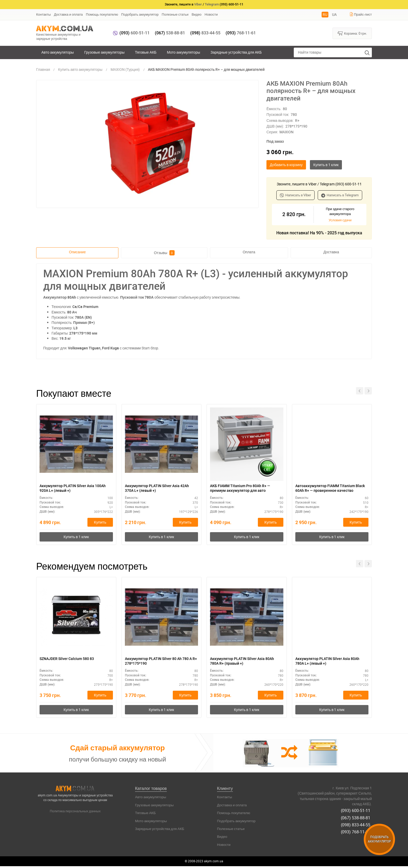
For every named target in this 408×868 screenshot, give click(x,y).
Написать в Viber (295, 195)
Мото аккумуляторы (184, 52)
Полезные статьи (175, 14)
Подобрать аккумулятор (140, 14)
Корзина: (352, 33)
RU (325, 14)
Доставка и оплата (68, 14)
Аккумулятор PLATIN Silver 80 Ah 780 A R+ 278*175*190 (158, 663)
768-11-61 (241, 33)
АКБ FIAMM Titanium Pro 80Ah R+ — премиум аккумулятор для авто (245, 489)
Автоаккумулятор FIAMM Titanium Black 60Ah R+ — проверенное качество (329, 489)
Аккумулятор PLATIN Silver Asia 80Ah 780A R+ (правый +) (241, 663)
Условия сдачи (340, 220)
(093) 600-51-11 (357, 812)
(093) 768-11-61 (357, 830)
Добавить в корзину (286, 165)
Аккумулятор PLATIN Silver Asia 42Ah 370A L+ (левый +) (156, 489)
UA (334, 14)
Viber (198, 4)
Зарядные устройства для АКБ (236, 52)
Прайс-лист (361, 14)
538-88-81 (170, 33)
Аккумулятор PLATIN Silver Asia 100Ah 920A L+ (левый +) (71, 489)
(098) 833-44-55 (357, 824)
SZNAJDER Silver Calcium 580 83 (71, 660)
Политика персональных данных (75, 813)
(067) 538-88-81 (357, 818)
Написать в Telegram (340, 195)
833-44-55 (205, 33)
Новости (211, 14)
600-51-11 (135, 33)
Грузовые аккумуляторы (104, 52)
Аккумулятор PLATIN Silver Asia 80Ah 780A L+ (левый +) (327, 663)
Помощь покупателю (102, 14)
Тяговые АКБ (146, 52)
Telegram (212, 4)
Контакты (43, 14)
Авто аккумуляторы (58, 52)
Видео (196, 14)
